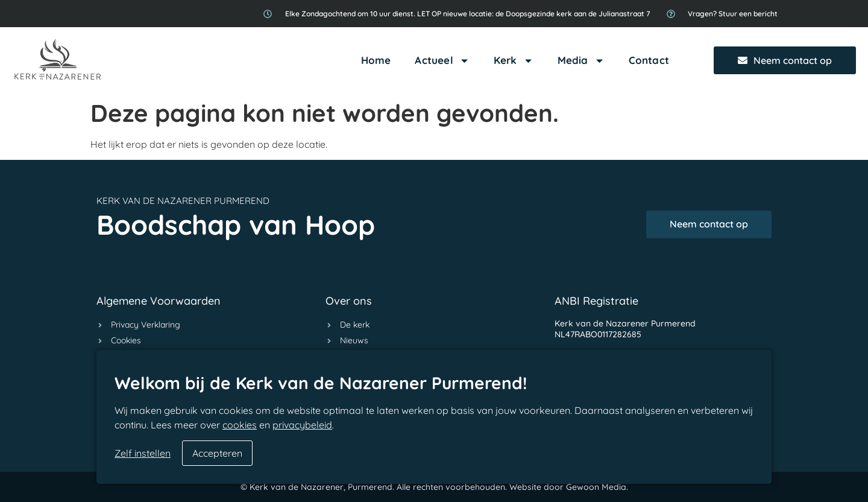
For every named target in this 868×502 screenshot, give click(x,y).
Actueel (442, 61)
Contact (649, 60)
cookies (240, 425)
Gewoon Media (596, 487)
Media (581, 61)
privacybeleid (302, 425)
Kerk (514, 61)
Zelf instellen (143, 453)
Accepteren (217, 453)
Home (376, 60)
